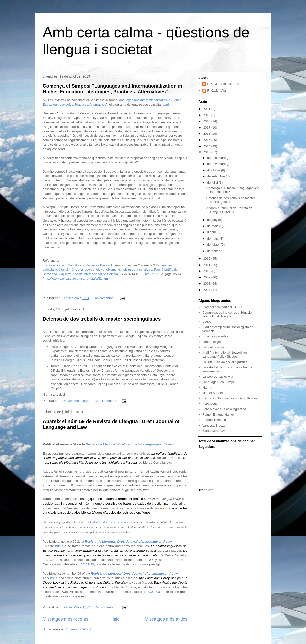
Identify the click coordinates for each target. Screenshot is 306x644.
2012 (207, 259)
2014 (207, 146)
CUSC (207, 322)
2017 (207, 127)
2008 (207, 284)
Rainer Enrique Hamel (218, 414)
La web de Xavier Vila (218, 377)
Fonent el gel (211, 342)
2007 (207, 290)
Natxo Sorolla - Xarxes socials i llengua (230, 398)
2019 (207, 115)
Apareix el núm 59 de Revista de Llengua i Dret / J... (229, 210)
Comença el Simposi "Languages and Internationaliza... (233, 190)
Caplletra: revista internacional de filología (88, 274)
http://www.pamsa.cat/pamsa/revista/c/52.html (76, 278)
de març (213, 238)
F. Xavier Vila (217, 90)
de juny (213, 220)
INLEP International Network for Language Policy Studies (225, 355)
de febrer (214, 245)
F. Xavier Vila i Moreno (223, 84)
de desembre (217, 158)
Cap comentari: (104, 298)
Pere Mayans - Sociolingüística (224, 409)
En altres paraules (215, 336)
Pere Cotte (210, 404)
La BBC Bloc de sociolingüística (225, 362)
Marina (207, 387)
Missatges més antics (166, 619)
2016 (207, 134)
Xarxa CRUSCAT (214, 431)
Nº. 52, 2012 (154, 274)
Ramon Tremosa (214, 420)
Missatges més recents (65, 619)
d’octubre (214, 170)
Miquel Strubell (213, 393)
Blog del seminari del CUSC (222, 307)
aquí (166, 104)
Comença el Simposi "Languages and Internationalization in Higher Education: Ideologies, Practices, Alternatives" (113, 89)
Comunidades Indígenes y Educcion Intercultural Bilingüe (228, 315)
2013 (207, 152)
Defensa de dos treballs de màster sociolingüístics (102, 319)
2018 (207, 121)
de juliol (213, 182)
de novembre (217, 164)
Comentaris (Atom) (78, 629)
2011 (207, 265)
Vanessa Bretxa (98, 265)
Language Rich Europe (219, 382)
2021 (207, 109)
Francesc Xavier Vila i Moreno (64, 265)
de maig (213, 226)
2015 (207, 140)
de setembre (217, 176)
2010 (207, 271)
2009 (207, 277)
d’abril (212, 232)
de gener (214, 251)
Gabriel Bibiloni (213, 347)
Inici (116, 619)
